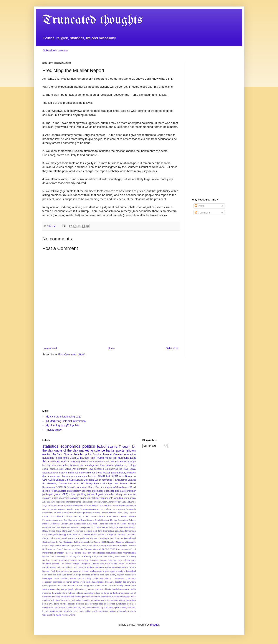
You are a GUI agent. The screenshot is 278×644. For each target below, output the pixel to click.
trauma (119, 611)
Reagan (102, 553)
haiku (109, 589)
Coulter (123, 516)
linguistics (101, 494)
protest (112, 604)
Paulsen (124, 483)
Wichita (61, 567)
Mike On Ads (56, 542)
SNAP (53, 556)
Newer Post (50, 348)
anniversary (84, 571)
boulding (86, 575)
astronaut (86, 491)
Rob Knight (123, 553)
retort (52, 607)
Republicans (112, 553)
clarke (96, 578)
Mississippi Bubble (72, 542)
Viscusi (53, 567)
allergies (65, 571)
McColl (113, 538)
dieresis (100, 582)
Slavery (124, 556)
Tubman (95, 564)
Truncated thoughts (93, 20)
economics (70, 446)
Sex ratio (103, 556)
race (134, 604)
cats (122, 491)
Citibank (59, 516)
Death (98, 520)
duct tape (57, 586)
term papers (79, 611)
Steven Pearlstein (60, 560)
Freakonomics (111, 469)
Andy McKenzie (128, 502)
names (77, 476)
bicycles (79, 454)
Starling (132, 556)
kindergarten (107, 593)
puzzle (55, 498)
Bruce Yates (117, 509)
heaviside (57, 593)
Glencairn (56, 527)
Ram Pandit (92, 553)
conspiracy (47, 582)
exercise (113, 586)
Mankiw (90, 538)
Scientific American (77, 487)
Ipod (95, 531)
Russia (132, 553)
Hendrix (132, 527)
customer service (71, 582)
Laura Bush (48, 538)
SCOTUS (61, 487)
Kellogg (62, 535)
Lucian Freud (61, 538)
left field (71, 597)
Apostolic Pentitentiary (74, 505)
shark (84, 607)
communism (119, 578)
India (58, 531)
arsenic (106, 571)
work (126, 498)
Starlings (46, 560)
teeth (61, 611)
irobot (66, 465)
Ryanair (46, 556)
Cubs (72, 480)
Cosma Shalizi (111, 516)
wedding (118, 498)
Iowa (90, 531)
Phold (133, 483)
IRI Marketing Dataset (55, 483)
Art (74, 469)
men (98, 597)
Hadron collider (94, 527)
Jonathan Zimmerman (125, 531)
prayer (50, 604)
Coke (86, 516)
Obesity (79, 549)
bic (54, 575)
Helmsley (123, 527)
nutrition (46, 600)
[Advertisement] (214, 127)
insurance (57, 465)
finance (107, 454)
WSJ (115, 487)
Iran (70, 483)
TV (115, 560)
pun (83, 476)
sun (47, 611)
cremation (58, 582)
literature (74, 465)
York (53, 571)
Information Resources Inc (74, 531)
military (119, 494)
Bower (96, 509)
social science (50, 469)
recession (64, 498)
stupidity (124, 607)
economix (72, 586)
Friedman (131, 524)
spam (71, 462)
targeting (54, 611)
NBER (104, 542)
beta (50, 575)
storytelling (93, 498)
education (130, 454)
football (107, 473)
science (100, 450)
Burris (133, 509)
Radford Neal (80, 553)
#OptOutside (105, 476)
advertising (54, 462)
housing (46, 465)
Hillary (45, 531)
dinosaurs (109, 582)
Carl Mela (57, 513)
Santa (132, 469)
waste (59, 615)
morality (46, 498)
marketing (86, 450)
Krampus (102, 535)
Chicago (60, 480)
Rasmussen (49, 487)
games (91, 494)
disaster (118, 582)
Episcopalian (80, 524)
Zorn (58, 571)
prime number (61, 604)
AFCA (115, 476)
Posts (199, 206)
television (68, 611)
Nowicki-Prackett (128, 546)
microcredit (106, 597)
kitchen (116, 593)
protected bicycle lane (78, 604)
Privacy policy (54, 430)
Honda (52, 531)
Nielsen (65, 546)
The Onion (65, 564)
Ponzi (45, 553)
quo (129, 604)
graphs (115, 473)
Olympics (88, 549)
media (110, 494)
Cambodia (47, 513)
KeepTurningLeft (50, 535)
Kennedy (86, 535)
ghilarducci (80, 589)
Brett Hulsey (105, 509)
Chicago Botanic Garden (89, 513)
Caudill (73, 513)
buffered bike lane (100, 575)
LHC (82, 483)
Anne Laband (57, 505)
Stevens (74, 560)
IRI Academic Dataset (124, 480)
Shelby (111, 556)
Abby (122, 476)
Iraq (126, 469)
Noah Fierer (81, 546)
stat (61, 469)
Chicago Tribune (108, 513)
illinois (46, 476)
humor (109, 458)
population (131, 600)
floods (128, 586)
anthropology (74, 491)
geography (70, 589)
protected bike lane (98, 604)
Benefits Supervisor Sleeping (79, 509)
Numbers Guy (54, 549)
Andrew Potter (114, 502)
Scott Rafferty (85, 556)
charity (64, 578)
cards (56, 578)
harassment (124, 589)
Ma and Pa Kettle (77, 538)
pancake (86, 600)
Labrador (121, 535)
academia (48, 458)
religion (131, 450)
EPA (71, 524)
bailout (102, 447)
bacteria (122, 571)
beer (44, 575)
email (80, 586)
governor (90, 589)
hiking (64, 593)
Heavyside (113, 527)
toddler (88, 611)
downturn (131, 582)
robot (89, 476)
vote (111, 498)
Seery (95, 556)
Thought (75, 564)
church (81, 578)
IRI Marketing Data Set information (66, 421)
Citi (67, 480)
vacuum (104, 498)
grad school (100, 589)
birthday (71, 575)
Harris (105, 527)
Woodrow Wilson (120, 567)
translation (97, 611)
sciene (69, 607)
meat (93, 597)
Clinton (98, 469)
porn (44, 604)
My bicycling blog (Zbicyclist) (62, 425)
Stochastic (94, 560)
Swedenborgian (103, 487)
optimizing (76, 600)
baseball (110, 491)
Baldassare (113, 505)
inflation (80, 593)
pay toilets (105, 600)
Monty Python (94, 483)
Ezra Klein (92, 524)
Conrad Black (96, 516)
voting (68, 469)
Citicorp (68, 516)
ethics (98, 586)
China (119, 513)
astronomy (80, 473)
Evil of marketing (103, 480)
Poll (117, 462)
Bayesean (131, 476)
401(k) (133, 498)
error (92, 586)
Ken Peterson (74, 535)
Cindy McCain (129, 513)
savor (57, 607)
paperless (95, 600)
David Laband (88, 520)
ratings (46, 607)
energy (86, 586)
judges (97, 593)
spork (117, 607)
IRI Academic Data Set (102, 462)
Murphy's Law (111, 483)
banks (110, 450)
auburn (114, 571)
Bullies (126, 509)
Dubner (64, 524)
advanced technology (54, 473)
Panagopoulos (123, 549)
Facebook (103, 524)
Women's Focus (103, 567)
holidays (131, 473)
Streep (103, 560)
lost (89, 597)
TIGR (110, 560)
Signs (91, 487)
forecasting (55, 589)
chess (99, 473)
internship (89, 593)
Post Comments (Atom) (72, 355)
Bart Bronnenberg (51, 509)
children (72, 578)
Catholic (66, 513)
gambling (81, 494)
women (65, 615)
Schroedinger (72, 556)
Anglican (46, 505)
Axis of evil (102, 505)
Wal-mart (124, 487)
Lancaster (131, 535)
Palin (93, 458)
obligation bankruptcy (61, 600)
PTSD (113, 549)
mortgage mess (128, 597)
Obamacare (69, 549)
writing (72, 615)
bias (117, 491)
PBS (107, 549)
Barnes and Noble (127, 505)
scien (63, 607)
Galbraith (47, 527)
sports (120, 450)
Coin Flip (78, 516)
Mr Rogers (95, 542)
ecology (132, 462)
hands (115, 589)
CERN (52, 480)
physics (119, 465)
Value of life (111, 564)
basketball (131, 571)
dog (124, 582)
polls (88, 454)
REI (66, 553)
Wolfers (91, 567)
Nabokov (111, 542)
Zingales (62, 491)
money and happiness (61, 476)
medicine (100, 465)
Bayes (62, 509)
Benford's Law (85, 469)
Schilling (61, 556)
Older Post (172, 348)
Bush (73, 458)
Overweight (98, 549)
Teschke (55, 564)
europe (105, 586)
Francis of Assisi (117, 524)
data (93, 582)
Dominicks (55, 524)
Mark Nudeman (101, 538)
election (47, 454)
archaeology (96, 571)
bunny (113, 575)
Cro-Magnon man (72, 520)
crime (72, 494)
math (64, 462)
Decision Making (109, 520)
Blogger (155, 625)
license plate (81, 597)
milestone (116, 597)
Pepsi (133, 549)
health (58, 458)
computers (131, 578)
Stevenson (83, 560)
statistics (50, 446)
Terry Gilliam (124, 560)
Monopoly (85, 542)
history (123, 473)
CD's (45, 480)
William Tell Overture (76, 567)
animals (70, 473)
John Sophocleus (106, 531)
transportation (108, 611)
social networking (95, 607)
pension (110, 465)
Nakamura (121, 542)
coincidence (106, 578)
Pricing (51, 553)
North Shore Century (97, 546)
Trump (100, 458)
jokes (66, 458)
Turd (102, 564)
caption (121, 575)
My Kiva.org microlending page (64, 417)
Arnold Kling (91, 505)
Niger (72, 546)
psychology (130, 465)
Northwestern (113, 546)
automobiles (98, 491)
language (125, 593)
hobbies (72, 593)
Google (83, 527)
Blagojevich (82, 462)
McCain (58, 454)
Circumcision (48, 516)
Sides (117, 556)
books (123, 462)
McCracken (122, 538)
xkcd (95, 476)
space (83, 498)
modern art (130, 494)
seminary (77, 607)
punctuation (121, 604)
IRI (121, 469)
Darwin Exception (85, 480)
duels (64, 586)
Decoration (123, 520)
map (82, 465)
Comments (203, 213)
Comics (97, 454)
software (75, 498)
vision (45, 615)
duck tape (47, 586)
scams (113, 447)
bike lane (61, 575)
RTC (71, 553)
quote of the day (66, 450)
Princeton (60, 553)
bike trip (91, 473)
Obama (68, 454)
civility (88, 578)
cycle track (85, 582)
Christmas (83, 458)
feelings (121, 586)
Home (111, 348)
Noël (45, 549)
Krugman (112, 535)
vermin (133, 611)
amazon (74, 571)
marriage (90, 465)
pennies (115, 600)
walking (52, 615)
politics (89, 446)
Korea (94, 535)
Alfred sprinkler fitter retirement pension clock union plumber (79, 502)
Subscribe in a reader (55, 51)
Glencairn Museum (70, 527)
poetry (122, 600)
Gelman (118, 454)
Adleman (46, 502)
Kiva (76, 483)
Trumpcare (85, 564)
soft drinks (109, 607)
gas (62, 589)
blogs (78, 575)
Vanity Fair (123, 564)
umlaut (126, 611)
